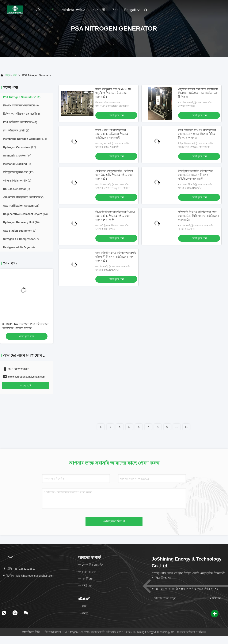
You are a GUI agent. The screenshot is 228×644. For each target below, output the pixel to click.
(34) (17, 156)
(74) (25, 139)
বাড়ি (38, 10)
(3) (16, 131)
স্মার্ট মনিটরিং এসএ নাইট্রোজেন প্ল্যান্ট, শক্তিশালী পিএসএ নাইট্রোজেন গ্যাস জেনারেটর (116, 257)
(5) (22, 114)
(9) (21, 105)
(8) (17, 189)
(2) (17, 181)
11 (186, 427)
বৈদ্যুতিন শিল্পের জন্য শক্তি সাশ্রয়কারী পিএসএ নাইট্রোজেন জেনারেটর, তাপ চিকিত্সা (198, 93)
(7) (21, 239)
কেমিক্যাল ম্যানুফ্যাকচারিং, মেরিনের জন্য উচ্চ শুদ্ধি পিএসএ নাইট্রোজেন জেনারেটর (114, 175)
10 (177, 427)
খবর (116, 10)
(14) (18, 164)
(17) (18, 172)
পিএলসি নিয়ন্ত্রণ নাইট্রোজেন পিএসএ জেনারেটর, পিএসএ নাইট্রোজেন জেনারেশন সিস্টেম (115, 216)
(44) (20, 122)
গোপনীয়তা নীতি (31, 632)
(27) (19, 147)
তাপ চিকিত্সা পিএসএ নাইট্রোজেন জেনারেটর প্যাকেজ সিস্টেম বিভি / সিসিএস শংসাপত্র (197, 134)
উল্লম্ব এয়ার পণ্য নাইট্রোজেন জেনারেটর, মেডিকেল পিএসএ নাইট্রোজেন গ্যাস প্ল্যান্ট (112, 134)
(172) (22, 97)
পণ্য (52, 10)
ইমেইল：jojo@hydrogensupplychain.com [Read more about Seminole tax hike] (28, 576)
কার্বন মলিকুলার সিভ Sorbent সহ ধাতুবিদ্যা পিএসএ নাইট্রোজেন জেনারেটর (113, 93)
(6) (19, 247)
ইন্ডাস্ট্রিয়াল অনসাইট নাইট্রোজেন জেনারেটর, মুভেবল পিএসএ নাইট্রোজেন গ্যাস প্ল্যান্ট (195, 175)
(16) (21, 222)
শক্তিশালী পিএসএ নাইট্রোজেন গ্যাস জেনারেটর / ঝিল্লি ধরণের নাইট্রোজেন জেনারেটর (198, 216)
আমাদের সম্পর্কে (74, 10)
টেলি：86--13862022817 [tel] (19, 569)
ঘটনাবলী (99, 10)
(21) (21, 206)
